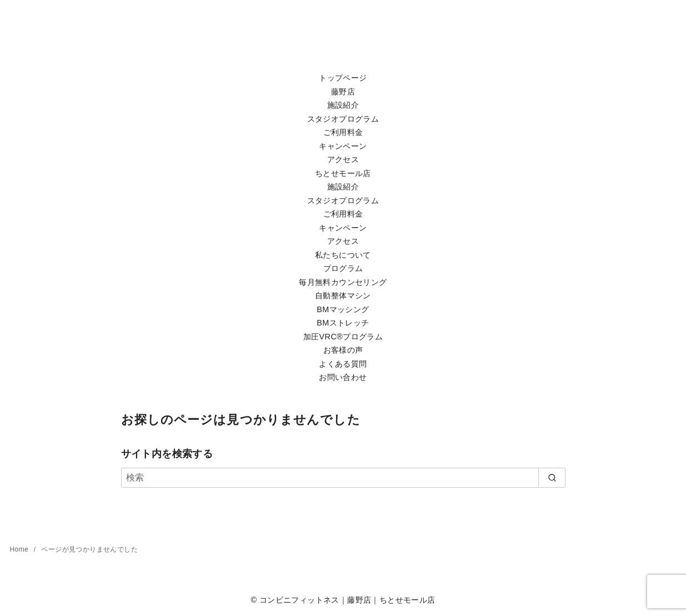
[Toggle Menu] (343, 67)
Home (20, 549)
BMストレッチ (343, 323)
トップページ (343, 78)
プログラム (343, 268)
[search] (552, 478)
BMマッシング (343, 309)
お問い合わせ (343, 377)
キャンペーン (343, 146)
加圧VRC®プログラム (343, 337)
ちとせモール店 (343, 173)
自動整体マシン (343, 296)
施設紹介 (343, 105)
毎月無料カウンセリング (343, 282)
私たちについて (343, 255)
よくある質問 (343, 364)
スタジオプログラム (343, 119)
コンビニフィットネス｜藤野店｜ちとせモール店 (347, 600)
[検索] (343, 478)
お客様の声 (343, 350)
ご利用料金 (343, 132)
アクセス (343, 159)
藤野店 (343, 92)
